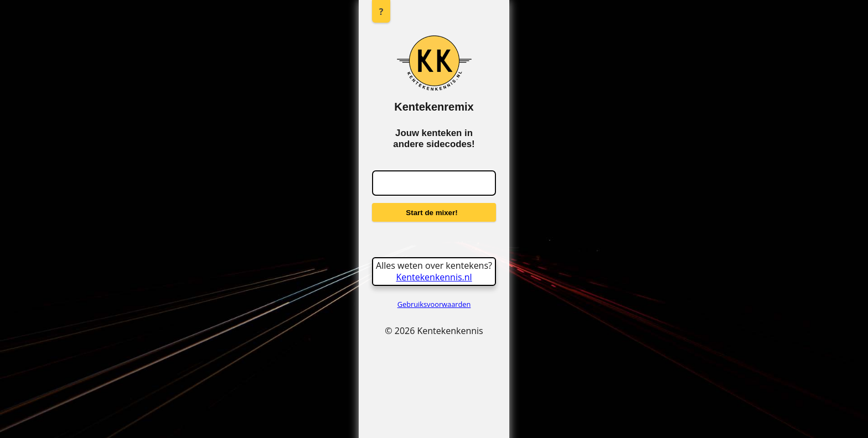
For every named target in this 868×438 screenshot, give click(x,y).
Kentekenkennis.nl (434, 277)
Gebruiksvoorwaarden (434, 304)
